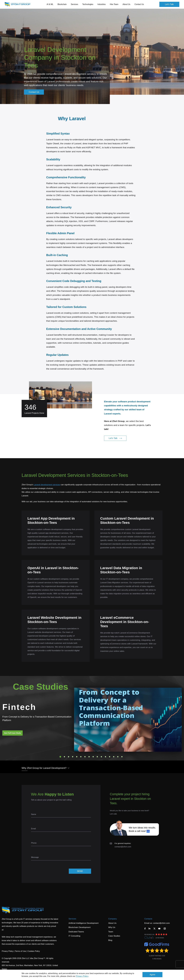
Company (112, 919)
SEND (80, 871)
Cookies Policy (34, 951)
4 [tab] (73, 757)
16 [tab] (122, 757)
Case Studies (114, 936)
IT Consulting (74, 936)
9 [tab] (93, 757)
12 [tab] (105, 757)
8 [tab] (89, 757)
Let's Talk (169, 4)
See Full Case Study (12, 733)
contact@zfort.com (123, 847)
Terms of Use (20, 951)
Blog (110, 940)
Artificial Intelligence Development (83, 923)
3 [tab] (69, 757)
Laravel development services (47, 485)
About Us (112, 923)
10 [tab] (97, 757)
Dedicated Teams (76, 932)
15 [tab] (118, 757)
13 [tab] (110, 757)
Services (72, 919)
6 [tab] (81, 757)
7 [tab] (85, 757)
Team (111, 932)
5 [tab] (77, 757)
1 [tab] (60, 757)
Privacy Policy (82, 976)
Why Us (112, 927)
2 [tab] (64, 757)
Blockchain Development (80, 927)
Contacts (148, 919)
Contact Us (139, 4)
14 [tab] (114, 757)
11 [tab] (101, 757)
